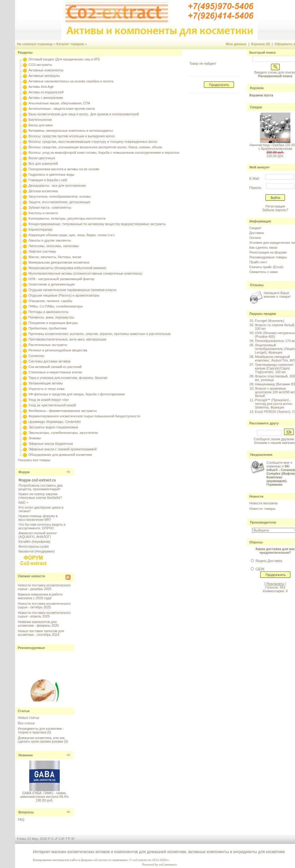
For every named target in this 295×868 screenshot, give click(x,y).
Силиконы (36, 356)
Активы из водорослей (46, 92)
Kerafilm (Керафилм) (34, 542)
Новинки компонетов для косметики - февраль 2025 (38, 624)
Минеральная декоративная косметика (59, 262)
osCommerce (168, 864)
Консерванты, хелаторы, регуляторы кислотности (67, 218)
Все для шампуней (43, 164)
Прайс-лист (258, 262)
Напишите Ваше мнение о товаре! (277, 295)
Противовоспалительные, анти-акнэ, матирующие (67, 339)
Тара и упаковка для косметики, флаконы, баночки (68, 378)
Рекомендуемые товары (268, 257)
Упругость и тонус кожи (46, 389)
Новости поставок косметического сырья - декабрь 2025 (44, 587)
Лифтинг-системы (42, 251)
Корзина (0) (261, 44)
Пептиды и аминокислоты (48, 312)
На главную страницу (35, 44)
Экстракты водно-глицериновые (53, 427)
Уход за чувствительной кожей (52, 405)
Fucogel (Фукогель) (269, 321)
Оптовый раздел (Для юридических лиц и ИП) (64, 59)
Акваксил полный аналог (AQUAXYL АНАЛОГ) (37, 535)
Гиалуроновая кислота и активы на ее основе (64, 169)
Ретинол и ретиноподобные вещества (58, 350)
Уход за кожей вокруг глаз (48, 400)
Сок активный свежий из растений (55, 367)
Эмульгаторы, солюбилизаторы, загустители (63, 433)
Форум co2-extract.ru (37, 480)
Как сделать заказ (263, 247)
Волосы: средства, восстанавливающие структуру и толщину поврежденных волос (93, 142)
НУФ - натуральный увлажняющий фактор (61, 279)
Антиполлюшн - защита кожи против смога (61, 109)
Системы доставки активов (49, 361)
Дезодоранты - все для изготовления (57, 185)
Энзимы (35, 438)
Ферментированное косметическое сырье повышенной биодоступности (84, 416)
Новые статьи (28, 718)
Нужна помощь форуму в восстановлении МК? (38, 518)
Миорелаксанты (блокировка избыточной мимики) (67, 268)
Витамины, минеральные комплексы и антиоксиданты (71, 131)
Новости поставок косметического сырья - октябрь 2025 (44, 605)
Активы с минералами (46, 98)
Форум (24, 472)
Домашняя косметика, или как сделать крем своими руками (41, 740)
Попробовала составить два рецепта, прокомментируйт (40, 487)
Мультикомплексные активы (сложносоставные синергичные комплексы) (85, 273)
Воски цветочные (42, 158)
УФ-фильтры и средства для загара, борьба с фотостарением (76, 394)
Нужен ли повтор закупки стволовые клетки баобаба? (40, 496)
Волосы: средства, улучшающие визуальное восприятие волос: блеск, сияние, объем (95, 147)
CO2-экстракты (40, 65)
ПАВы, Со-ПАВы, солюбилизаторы (55, 306)
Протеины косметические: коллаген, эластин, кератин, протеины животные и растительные (100, 334)
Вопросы (26, 812)
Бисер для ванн (41, 125)
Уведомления (261, 455)
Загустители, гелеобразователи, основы (59, 196)
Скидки (256, 107)
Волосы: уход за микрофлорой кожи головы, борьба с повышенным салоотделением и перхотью (104, 153)
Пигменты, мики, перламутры (51, 317)
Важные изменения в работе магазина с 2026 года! (40, 596)
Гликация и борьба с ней (48, 180)
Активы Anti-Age (41, 87)
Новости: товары (262, 509)
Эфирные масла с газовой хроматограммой (62, 449)
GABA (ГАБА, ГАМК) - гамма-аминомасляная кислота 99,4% (44, 795)
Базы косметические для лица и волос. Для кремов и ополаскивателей (84, 114)
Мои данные (236, 44)
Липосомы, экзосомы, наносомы (53, 246)
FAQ (21, 819)
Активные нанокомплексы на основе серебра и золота (71, 81)
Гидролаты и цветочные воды (51, 175)
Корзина (257, 88)
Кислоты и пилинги (43, 213)
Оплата (255, 238)
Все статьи (26, 723)
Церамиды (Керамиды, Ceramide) (55, 422)
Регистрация (275, 206)
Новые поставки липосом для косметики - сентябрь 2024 (41, 633)
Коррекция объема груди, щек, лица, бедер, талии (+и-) (71, 235)
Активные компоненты (46, 70)
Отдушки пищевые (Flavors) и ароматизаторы (64, 295)
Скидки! (255, 228)
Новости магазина (263, 503)
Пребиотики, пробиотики (47, 328)
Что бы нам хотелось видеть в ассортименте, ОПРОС (42, 526)
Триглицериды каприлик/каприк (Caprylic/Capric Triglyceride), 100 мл (274, 368)
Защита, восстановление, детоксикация (59, 202)
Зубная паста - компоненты (50, 207)
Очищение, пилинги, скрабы (50, 301)
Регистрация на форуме (268, 252)
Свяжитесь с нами (263, 272)
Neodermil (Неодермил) (36, 551)
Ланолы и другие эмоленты (50, 240)
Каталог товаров (70, 44)
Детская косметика (43, 191)
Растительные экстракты (48, 345)
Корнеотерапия (40, 229)
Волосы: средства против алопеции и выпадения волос (72, 136)
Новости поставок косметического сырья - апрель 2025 (44, 614)
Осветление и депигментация (51, 284)
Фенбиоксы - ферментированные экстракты (62, 411)
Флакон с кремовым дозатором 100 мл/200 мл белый (275, 392)
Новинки (25, 755)
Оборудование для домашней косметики (60, 455)
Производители (263, 522)
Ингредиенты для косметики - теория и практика (41, 730)
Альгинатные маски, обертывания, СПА (59, 103)
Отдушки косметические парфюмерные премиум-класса (72, 290)
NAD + (23, 502)
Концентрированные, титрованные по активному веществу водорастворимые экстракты (97, 224)
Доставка (256, 233)
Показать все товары (34, 460)
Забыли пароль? (275, 210)
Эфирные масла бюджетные (51, 444)
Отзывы (257, 285)
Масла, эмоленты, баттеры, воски (55, 257)
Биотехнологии (40, 120)
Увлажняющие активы (46, 383)
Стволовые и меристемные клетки (55, 372)
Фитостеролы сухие (34, 546)
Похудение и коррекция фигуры (53, 323)
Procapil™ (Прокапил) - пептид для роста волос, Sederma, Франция (274, 404)
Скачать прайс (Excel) (266, 267)
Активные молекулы (44, 76)
